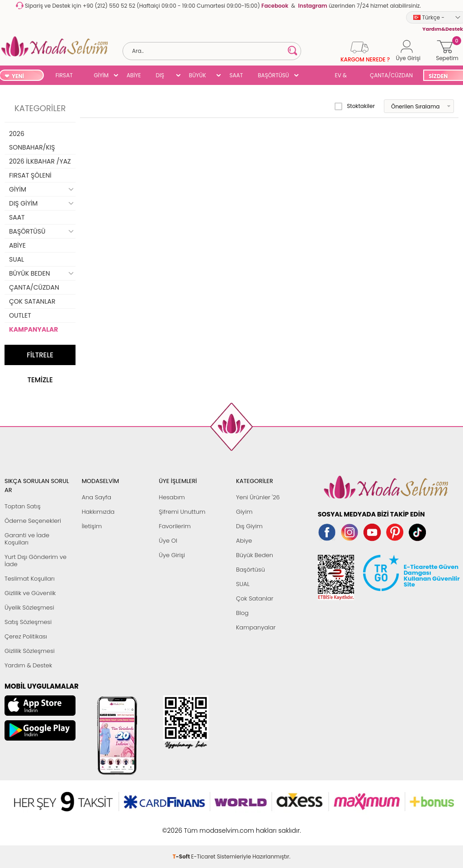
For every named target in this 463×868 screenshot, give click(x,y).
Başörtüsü (250, 570)
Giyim (244, 512)
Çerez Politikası (26, 636)
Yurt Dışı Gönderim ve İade (35, 561)
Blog (242, 613)
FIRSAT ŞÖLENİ (64, 76)
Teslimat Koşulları (30, 579)
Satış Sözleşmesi (28, 622)
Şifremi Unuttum (182, 512)
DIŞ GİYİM (163, 76)
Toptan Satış (23, 506)
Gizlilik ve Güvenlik (30, 593)
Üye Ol (168, 541)
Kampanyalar (256, 627)
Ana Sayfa (97, 497)
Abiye (244, 541)
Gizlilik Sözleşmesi (30, 651)
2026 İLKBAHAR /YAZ (40, 161)
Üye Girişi (172, 555)
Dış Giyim (249, 526)
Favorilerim (175, 526)
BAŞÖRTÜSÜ (273, 75)
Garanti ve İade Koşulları (27, 539)
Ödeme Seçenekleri (33, 521)
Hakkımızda (98, 512)
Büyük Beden (255, 555)
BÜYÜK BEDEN (198, 76)
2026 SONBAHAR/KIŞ (32, 141)
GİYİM (101, 75)
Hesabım (172, 497)
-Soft (182, 826)
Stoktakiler (355, 106)
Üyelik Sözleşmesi (29, 608)
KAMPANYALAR (33, 329)
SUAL (313, 76)
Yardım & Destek (28, 665)
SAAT (236, 75)
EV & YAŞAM (344, 76)
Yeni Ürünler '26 (258, 497)
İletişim (92, 526)
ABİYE (134, 75)
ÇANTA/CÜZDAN (391, 75)
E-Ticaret (203, 826)
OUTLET (20, 315)
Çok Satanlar (255, 598)
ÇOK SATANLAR (32, 301)
